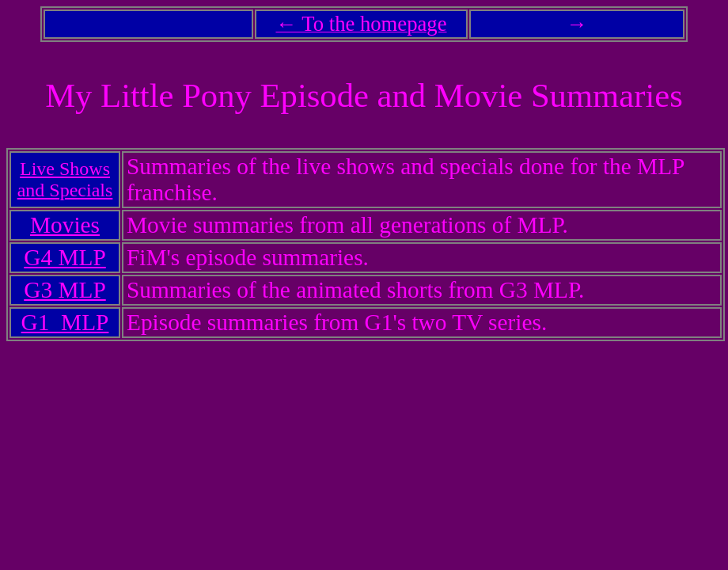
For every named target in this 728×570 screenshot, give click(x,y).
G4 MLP (64, 257)
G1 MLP (65, 322)
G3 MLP (64, 290)
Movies (65, 225)
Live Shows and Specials (65, 179)
